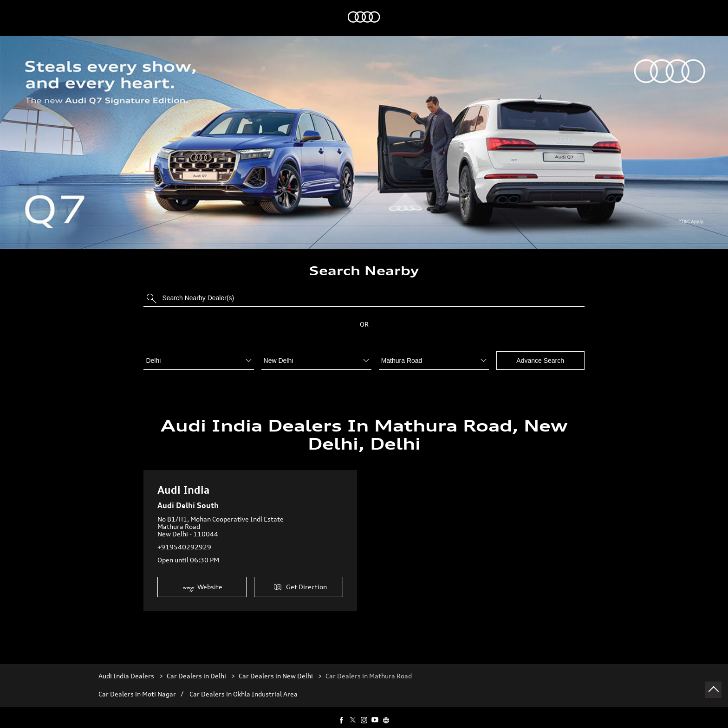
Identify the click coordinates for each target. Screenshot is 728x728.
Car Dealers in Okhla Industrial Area (244, 685)
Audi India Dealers (127, 667)
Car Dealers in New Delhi (276, 667)
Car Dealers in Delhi (196, 667)
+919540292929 (184, 538)
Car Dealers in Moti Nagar (137, 685)
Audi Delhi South (188, 496)
